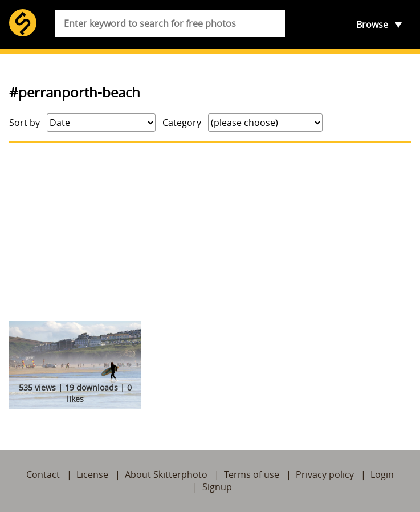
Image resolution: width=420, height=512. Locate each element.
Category (182, 123)
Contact (43, 474)
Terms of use (252, 474)
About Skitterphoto (166, 474)
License (92, 474)
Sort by (25, 123)
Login (382, 474)
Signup (217, 487)
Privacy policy (325, 474)
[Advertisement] (210, 232)
